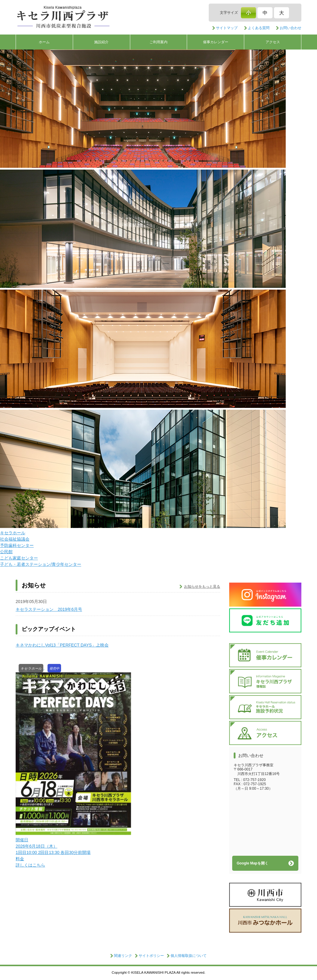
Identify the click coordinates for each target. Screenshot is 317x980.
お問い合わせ (291, 28)
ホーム (44, 42)
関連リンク (123, 956)
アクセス (273, 42)
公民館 (6, 552)
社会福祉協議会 (15, 539)
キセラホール (13, 533)
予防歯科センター (17, 545)
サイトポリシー (151, 956)
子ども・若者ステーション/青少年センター (41, 564)
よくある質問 (259, 28)
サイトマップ (227, 28)
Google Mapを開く (252, 863)
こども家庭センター (19, 558)
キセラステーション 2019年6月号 (49, 609)
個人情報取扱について (189, 956)
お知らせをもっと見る (202, 586)
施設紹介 (101, 42)
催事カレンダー (216, 42)
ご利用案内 (158, 42)
